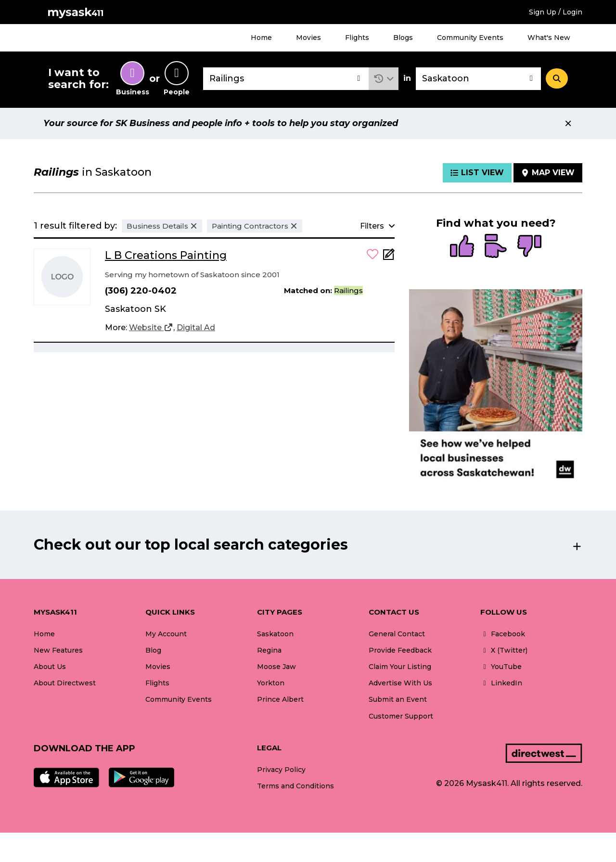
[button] (384, 79)
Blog (153, 650)
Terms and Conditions (295, 786)
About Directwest (65, 683)
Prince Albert (280, 699)
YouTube (501, 667)
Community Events (470, 38)
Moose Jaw (276, 667)
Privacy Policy (281, 770)
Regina (269, 650)
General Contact (397, 634)
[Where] (478, 79)
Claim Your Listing (400, 667)
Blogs (403, 38)
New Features (58, 650)
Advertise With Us (400, 683)
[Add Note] (389, 257)
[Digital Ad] (196, 328)
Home (261, 38)
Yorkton (271, 683)
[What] (286, 79)
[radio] (462, 247)
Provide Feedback (400, 650)
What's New (549, 38)
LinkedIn (501, 683)
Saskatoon (275, 634)
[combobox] (286, 79)
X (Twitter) (504, 650)
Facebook (503, 634)
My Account (166, 634)
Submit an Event (398, 699)
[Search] (557, 78)
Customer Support (401, 716)
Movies (308, 38)
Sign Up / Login (556, 12)
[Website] (151, 328)
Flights (357, 38)
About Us (50, 667)
